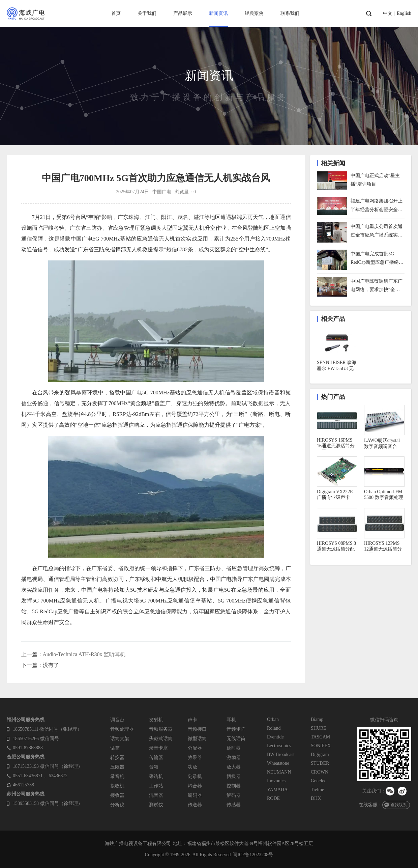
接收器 (117, 795)
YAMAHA (277, 790)
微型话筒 (197, 739)
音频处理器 (122, 729)
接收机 (117, 786)
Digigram (320, 754)
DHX (316, 798)
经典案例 (254, 13)
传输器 (156, 758)
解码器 (234, 795)
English (404, 13)
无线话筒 (236, 739)
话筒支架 (120, 739)
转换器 (117, 758)
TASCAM (320, 737)
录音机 (117, 776)
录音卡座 (158, 748)
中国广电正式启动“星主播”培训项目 (375, 180)
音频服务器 (161, 729)
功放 (192, 767)
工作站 (156, 786)
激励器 (234, 758)
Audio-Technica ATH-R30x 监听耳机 (84, 654)
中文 (388, 13)
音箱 (154, 767)
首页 (116, 13)
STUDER (320, 763)
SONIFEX (321, 746)
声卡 (192, 720)
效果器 (195, 758)
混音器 (156, 795)
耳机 (231, 720)
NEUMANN (279, 772)
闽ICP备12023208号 (253, 855)
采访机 (156, 776)
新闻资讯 (218, 13)
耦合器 (195, 786)
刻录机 (195, 776)
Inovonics (276, 781)
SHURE (319, 728)
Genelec (319, 781)
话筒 (115, 748)
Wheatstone (278, 763)
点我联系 (399, 805)
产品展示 (183, 13)
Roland (274, 728)
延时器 (234, 748)
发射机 (156, 720)
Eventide (275, 737)
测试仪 (156, 805)
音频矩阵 (236, 729)
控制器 (234, 786)
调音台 (117, 720)
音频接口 (197, 729)
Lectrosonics (279, 746)
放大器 (234, 767)
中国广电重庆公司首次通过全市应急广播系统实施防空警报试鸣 (377, 232)
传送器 (195, 805)
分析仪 (117, 805)
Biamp (317, 719)
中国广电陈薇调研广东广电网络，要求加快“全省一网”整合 (377, 286)
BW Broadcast (281, 754)
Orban (273, 719)
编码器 (195, 795)
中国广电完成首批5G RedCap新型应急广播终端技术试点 (377, 259)
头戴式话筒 (161, 739)
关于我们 (147, 13)
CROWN (320, 772)
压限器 (117, 767)
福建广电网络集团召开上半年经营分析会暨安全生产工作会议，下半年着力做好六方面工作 (377, 206)
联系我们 (290, 13)
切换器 (234, 776)
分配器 (195, 748)
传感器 (234, 805)
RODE (273, 798)
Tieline (317, 790)
